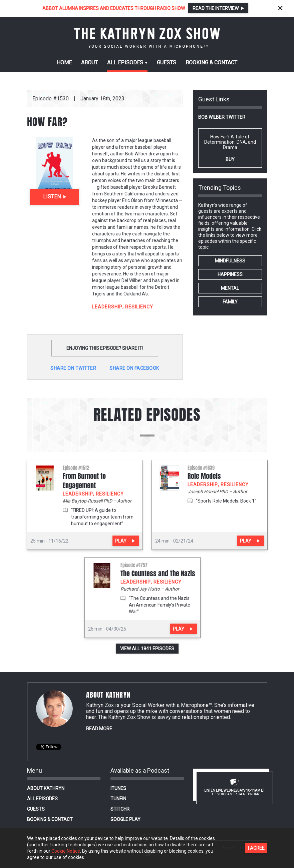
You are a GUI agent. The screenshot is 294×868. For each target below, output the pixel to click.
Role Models (204, 476)
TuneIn (118, 799)
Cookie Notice (66, 851)
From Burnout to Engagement (84, 481)
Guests (167, 63)
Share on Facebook (134, 368)
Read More (99, 729)
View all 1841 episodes (147, 649)
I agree (256, 848)
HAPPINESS (230, 274)
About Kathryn (46, 788)
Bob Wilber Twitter (222, 117)
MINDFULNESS (230, 261)
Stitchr (120, 809)
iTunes (118, 788)
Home (64, 63)
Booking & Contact (50, 819)
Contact (211, 63)
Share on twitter (73, 368)
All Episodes (42, 799)
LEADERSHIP (107, 307)
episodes (125, 63)
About (89, 63)
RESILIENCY (139, 307)
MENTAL (230, 288)
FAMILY (230, 302)
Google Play (125, 819)
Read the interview (216, 8)
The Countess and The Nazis (158, 574)
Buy (230, 159)
